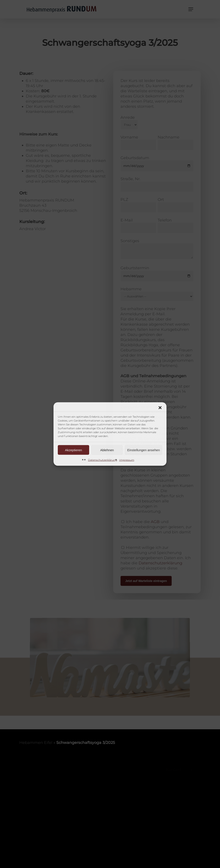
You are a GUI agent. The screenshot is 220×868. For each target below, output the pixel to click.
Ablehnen (107, 450)
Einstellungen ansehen (144, 450)
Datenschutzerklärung (103, 460)
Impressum (127, 460)
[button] (160, 408)
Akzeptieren (73, 450)
